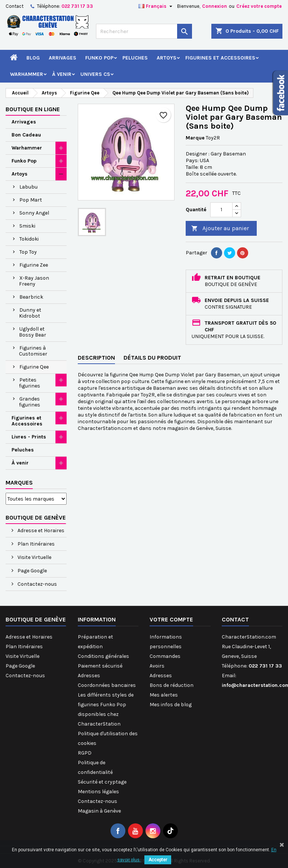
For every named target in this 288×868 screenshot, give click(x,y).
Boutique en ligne (33, 109)
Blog (33, 58)
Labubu (28, 187)
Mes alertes (164, 695)
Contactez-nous (37, 584)
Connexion (215, 6)
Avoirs (157, 666)
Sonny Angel (34, 213)
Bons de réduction (172, 685)
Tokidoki (29, 239)
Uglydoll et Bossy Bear (33, 332)
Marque (195, 138)
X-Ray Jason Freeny (34, 281)
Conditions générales (103, 656)
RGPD (85, 753)
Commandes (165, 656)
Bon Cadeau (26, 135)
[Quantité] (221, 210)
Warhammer (27, 74)
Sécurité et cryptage (102, 782)
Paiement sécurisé (100, 666)
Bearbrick (31, 297)
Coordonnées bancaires (107, 685)
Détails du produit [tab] (152, 358)
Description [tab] (96, 358)
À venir (62, 74)
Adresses (89, 676)
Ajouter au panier (220, 229)
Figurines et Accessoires (220, 58)
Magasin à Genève (99, 811)
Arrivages (63, 58)
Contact (15, 6)
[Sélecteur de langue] (156, 6)
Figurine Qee (34, 367)
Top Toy (28, 252)
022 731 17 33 (77, 6)
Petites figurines (30, 383)
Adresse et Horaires (40, 531)
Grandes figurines (30, 402)
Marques (19, 483)
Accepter (158, 860)
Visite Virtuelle (34, 557)
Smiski (27, 226)
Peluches (135, 58)
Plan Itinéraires (36, 544)
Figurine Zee (34, 265)
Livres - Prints (29, 437)
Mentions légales (98, 792)
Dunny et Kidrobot (30, 313)
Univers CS (95, 74)
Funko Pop (99, 58)
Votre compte (171, 619)
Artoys (167, 58)
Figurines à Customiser (33, 351)
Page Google (32, 571)
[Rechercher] (144, 31)
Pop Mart (31, 200)
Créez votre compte (259, 6)
